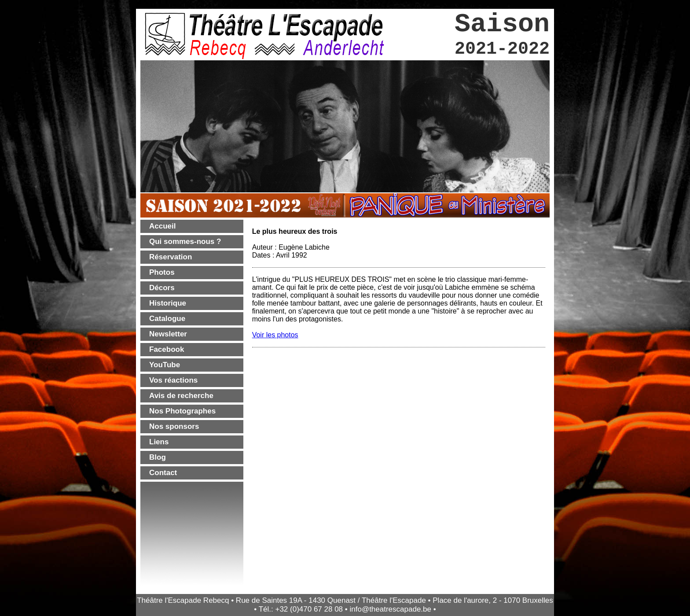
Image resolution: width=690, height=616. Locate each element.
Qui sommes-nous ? (185, 242)
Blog (158, 457)
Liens (159, 442)
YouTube (165, 365)
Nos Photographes (182, 411)
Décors (162, 288)
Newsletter (168, 334)
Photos (162, 272)
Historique (168, 303)
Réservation (171, 257)
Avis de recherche (181, 396)
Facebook (167, 349)
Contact (163, 473)
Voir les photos (275, 335)
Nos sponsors (174, 426)
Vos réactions (173, 380)
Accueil (162, 226)
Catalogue (167, 319)
